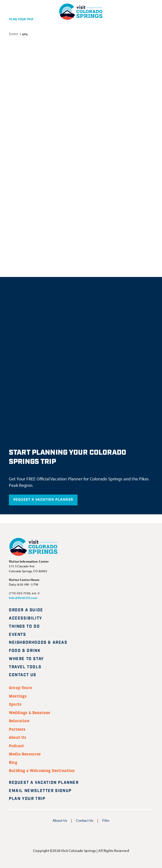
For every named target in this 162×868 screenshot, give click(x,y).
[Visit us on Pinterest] (93, 836)
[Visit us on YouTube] (81, 836)
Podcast (16, 746)
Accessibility (26, 618)
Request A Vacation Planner (43, 500)
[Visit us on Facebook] (57, 836)
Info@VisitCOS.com (23, 598)
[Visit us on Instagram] (69, 836)
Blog (13, 762)
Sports (15, 704)
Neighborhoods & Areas (38, 643)
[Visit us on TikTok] (105, 836)
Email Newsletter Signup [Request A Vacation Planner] (43, 791)
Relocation (19, 721)
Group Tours (20, 688)
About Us (18, 737)
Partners (17, 729)
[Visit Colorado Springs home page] (34, 548)
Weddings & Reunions (30, 713)
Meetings (18, 696)
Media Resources (25, 754)
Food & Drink (25, 651)
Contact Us (23, 675)
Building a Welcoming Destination (42, 770)
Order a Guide (26, 610)
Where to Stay (26, 659)
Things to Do (24, 627)
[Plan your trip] (20, 12)
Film (106, 820)
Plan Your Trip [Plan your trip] (30, 799)
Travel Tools (25, 667)
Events (18, 635)
